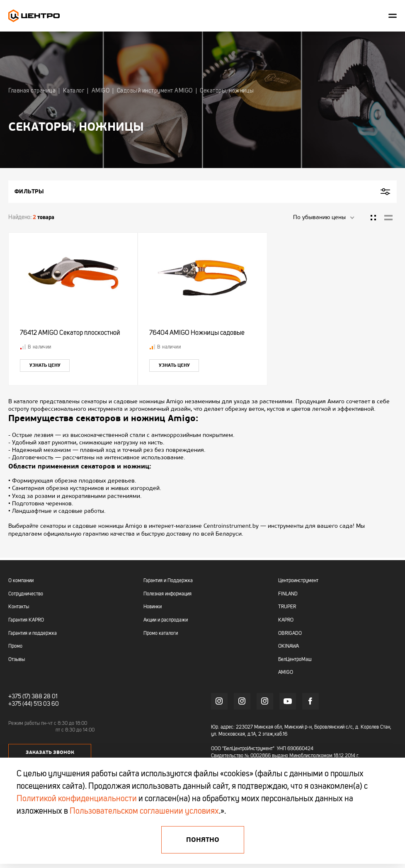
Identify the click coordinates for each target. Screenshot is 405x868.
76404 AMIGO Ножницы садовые (198, 334)
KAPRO (286, 620)
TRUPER (287, 607)
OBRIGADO (290, 634)
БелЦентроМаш (295, 660)
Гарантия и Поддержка (168, 581)
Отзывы (17, 660)
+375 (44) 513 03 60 (34, 704)
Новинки (153, 607)
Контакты (19, 607)
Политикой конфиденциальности (77, 799)
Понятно (203, 840)
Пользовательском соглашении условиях (144, 812)
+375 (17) (19, 697)
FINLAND (288, 594)
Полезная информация (167, 594)
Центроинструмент (298, 581)
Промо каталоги (161, 634)
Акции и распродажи (166, 620)
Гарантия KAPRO (26, 620)
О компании (21, 581)
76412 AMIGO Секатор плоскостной (71, 334)
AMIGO (286, 673)
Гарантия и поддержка (33, 634)
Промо (15, 646)
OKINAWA (289, 646)
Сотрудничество (26, 594)
